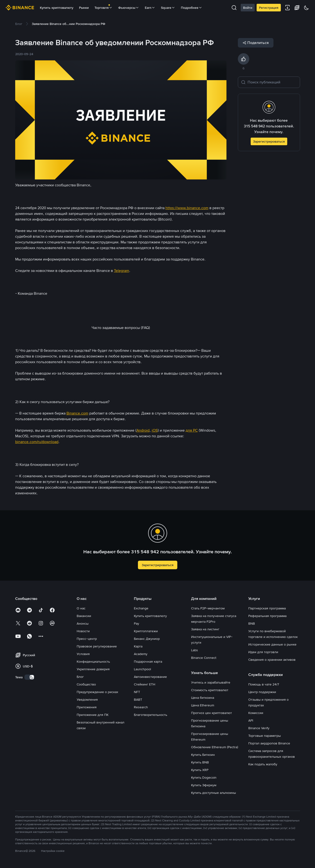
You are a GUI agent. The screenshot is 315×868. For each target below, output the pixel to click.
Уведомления (87, 699)
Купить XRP (200, 770)
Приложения (87, 707)
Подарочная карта (148, 661)
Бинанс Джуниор (147, 639)
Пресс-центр (87, 639)
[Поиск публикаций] (272, 82)
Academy (141, 654)
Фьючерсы (129, 8)
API (251, 720)
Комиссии (256, 713)
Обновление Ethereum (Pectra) (215, 747)
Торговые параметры (265, 736)
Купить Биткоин (203, 755)
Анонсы (83, 623)
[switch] (29, 677)
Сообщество (86, 684)
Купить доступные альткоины (214, 793)
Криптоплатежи (146, 631)
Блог (80, 677)
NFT (137, 692)
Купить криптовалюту (57, 8)
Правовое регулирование (97, 646)
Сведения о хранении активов (272, 660)
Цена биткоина (203, 698)
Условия (83, 654)
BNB (252, 623)
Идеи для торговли (263, 652)
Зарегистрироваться (269, 141)
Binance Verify (259, 728)
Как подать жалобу (263, 764)
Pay (136, 623)
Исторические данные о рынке (272, 644)
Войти (248, 8)
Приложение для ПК (93, 715)
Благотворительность (150, 715)
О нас (81, 608)
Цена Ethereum (203, 705)
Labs (195, 650)
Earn (150, 8)
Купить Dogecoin (204, 777)
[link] (19, 24)
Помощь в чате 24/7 (264, 684)
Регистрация (269, 8)
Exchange (141, 608)
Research (141, 707)
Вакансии (84, 616)
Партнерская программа (267, 608)
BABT (138, 699)
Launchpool (142, 669)
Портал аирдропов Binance (269, 743)
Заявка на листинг (205, 629)
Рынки (84, 8)
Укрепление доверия (93, 669)
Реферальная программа (267, 616)
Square (168, 8)
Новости (83, 631)
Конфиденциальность (93, 661)
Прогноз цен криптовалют (212, 713)
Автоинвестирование (150, 677)
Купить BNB (200, 762)
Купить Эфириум (204, 785)
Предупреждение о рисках (97, 692)
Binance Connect (204, 658)
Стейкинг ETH (145, 684)
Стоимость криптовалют (210, 690)
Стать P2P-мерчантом (208, 608)
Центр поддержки (262, 692)
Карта (138, 646)
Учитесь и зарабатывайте (211, 682)
